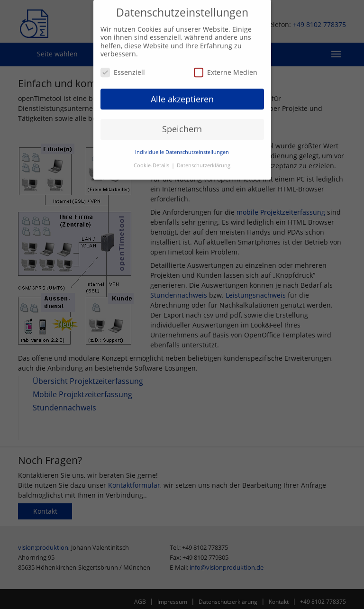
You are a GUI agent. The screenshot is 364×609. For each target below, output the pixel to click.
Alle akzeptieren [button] (182, 96)
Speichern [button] (182, 126)
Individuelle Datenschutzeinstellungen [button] (182, 149)
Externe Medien (226, 69)
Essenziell (123, 69)
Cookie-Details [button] (152, 163)
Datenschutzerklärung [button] (204, 163)
